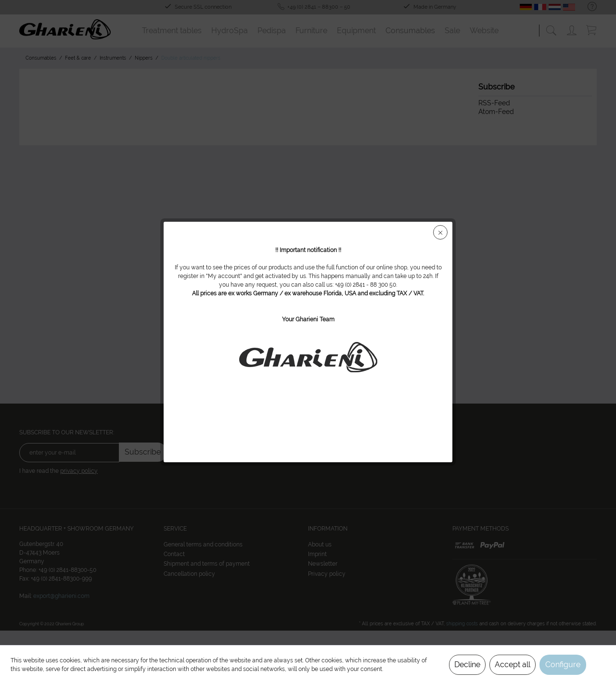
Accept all (513, 665)
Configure (563, 665)
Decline (467, 665)
